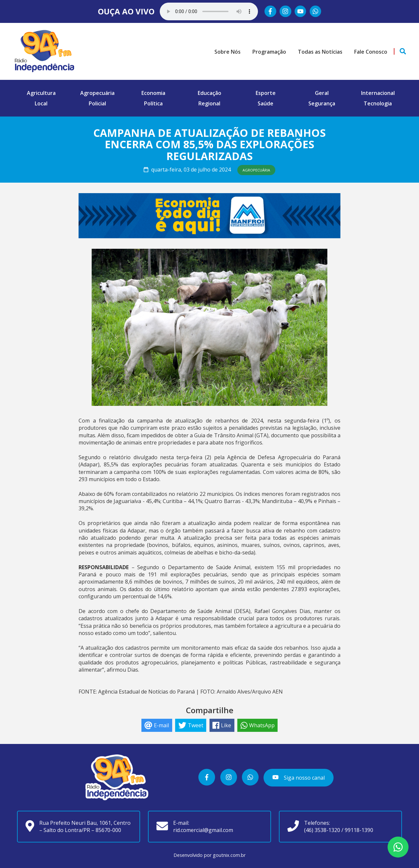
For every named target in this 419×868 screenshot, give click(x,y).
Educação (209, 93)
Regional (209, 103)
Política (153, 103)
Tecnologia (378, 103)
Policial (97, 103)
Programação (269, 52)
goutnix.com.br (229, 855)
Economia (153, 93)
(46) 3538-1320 (322, 830)
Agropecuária (97, 93)
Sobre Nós (228, 52)
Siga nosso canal (298, 778)
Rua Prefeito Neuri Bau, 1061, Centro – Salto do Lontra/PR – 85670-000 (85, 826)
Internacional (378, 93)
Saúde (265, 103)
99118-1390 (359, 830)
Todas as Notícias (320, 52)
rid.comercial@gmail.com (203, 830)
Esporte (266, 93)
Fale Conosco (371, 52)
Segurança (322, 103)
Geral (322, 93)
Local (41, 103)
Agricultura (41, 93)
